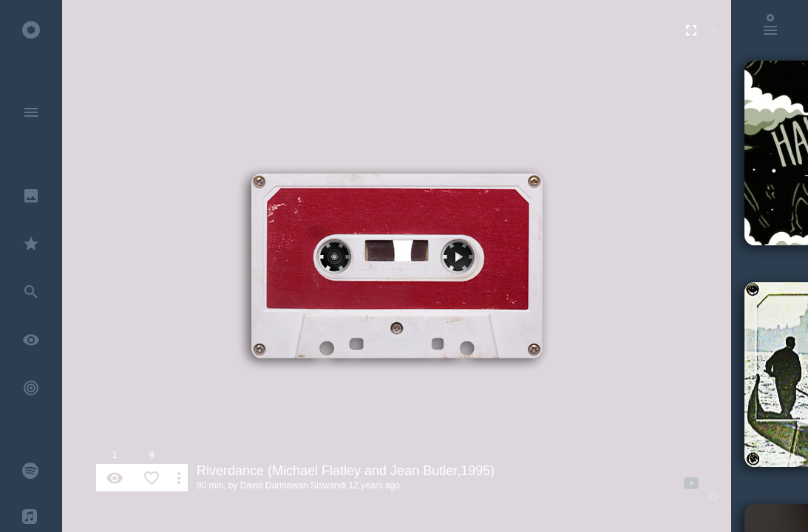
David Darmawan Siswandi (293, 485)
